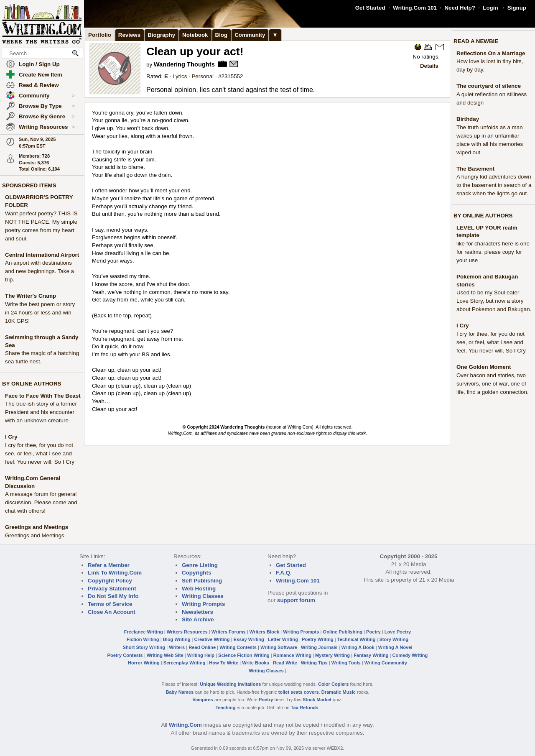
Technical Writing (357, 639)
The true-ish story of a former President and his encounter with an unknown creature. (41, 412)
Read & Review (39, 85)
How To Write (224, 663)
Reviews (129, 35)
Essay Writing (249, 639)
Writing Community (386, 663)
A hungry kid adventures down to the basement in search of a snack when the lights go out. (494, 185)
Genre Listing (200, 565)
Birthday (468, 119)
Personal (203, 76)
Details (429, 66)
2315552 (232, 76)
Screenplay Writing (184, 663)
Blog (222, 35)
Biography (161, 35)
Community (47, 96)
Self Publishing (202, 581)
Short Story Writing (144, 647)
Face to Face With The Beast (43, 396)
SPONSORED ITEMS (29, 185)
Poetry (373, 632)
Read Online (202, 647)
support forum (296, 600)
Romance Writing (292, 655)
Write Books (256, 663)
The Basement (475, 169)
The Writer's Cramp (31, 296)
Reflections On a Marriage (491, 53)
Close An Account (112, 612)
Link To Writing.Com (115, 573)
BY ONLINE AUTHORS (32, 384)
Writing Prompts (203, 604)
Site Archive (198, 619)
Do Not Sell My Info (113, 596)
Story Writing (394, 639)
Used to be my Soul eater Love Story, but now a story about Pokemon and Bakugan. (494, 301)
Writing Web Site (165, 655)
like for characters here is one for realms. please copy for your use (493, 252)
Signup (517, 8)
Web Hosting (199, 589)
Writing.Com (185, 725)
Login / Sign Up (39, 64)
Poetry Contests (125, 655)
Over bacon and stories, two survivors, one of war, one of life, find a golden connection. (493, 384)
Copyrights (196, 573)
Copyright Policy (110, 581)
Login (490, 8)
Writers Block (264, 632)
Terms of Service (110, 604)
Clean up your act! (195, 51)
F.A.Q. (284, 573)
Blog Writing (177, 639)
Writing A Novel (395, 647)
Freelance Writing (144, 632)
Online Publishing (343, 632)
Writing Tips (314, 663)
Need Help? (460, 8)
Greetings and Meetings (37, 527)
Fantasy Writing (371, 655)
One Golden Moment (484, 367)
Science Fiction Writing (244, 655)
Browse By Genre (47, 117)
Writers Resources (187, 632)
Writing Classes (203, 596)
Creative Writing (212, 639)
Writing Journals (319, 647)
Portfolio (100, 35)
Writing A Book (358, 647)
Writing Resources (47, 127)
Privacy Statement (112, 589)
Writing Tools (346, 663)
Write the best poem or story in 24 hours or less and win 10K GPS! (40, 313)
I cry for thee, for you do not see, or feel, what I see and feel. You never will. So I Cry (40, 453)
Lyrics (180, 76)
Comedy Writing (410, 655)
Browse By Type (47, 106)
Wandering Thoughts (184, 64)
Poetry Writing (318, 639)
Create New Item (41, 75)
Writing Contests (238, 647)
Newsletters (197, 612)
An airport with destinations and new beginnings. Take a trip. (39, 271)
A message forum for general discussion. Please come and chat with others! (41, 502)
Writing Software (279, 647)
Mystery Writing (332, 655)
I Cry (11, 437)
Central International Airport (42, 255)
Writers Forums (229, 632)
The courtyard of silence (489, 86)
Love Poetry (398, 632)
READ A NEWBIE (476, 41)
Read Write (285, 663)
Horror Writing (144, 663)
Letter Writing (283, 639)
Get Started (370, 8)
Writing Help (201, 655)
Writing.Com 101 (415, 8)
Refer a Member (109, 565)
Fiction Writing (143, 639)
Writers (177, 647)
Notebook (195, 35)
